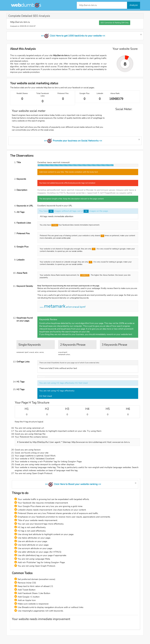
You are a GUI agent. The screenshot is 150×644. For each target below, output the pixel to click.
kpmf (83, 307)
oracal (76, 307)
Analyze (134, 5)
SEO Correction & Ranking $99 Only (115, 23)
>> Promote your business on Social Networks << (73, 141)
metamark (55, 306)
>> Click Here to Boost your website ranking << (73, 484)
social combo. (77, 251)
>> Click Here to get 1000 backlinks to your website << (73, 36)
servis (42, 307)
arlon (69, 307)
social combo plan (63, 238)
